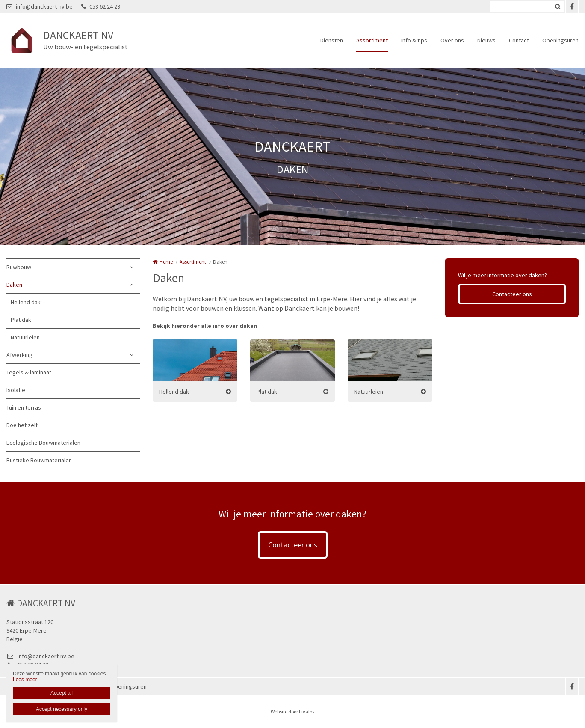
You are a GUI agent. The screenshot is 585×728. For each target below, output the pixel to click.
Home (166, 262)
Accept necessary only (62, 709)
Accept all (62, 693)
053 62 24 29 (101, 6)
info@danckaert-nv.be (40, 6)
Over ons (452, 40)
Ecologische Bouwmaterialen (43, 443)
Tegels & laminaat (29, 372)
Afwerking (19, 355)
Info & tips (414, 40)
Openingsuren (560, 40)
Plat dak (21, 320)
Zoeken (558, 6)
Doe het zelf (22, 425)
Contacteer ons (512, 294)
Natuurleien (25, 337)
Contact (519, 40)
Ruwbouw (19, 267)
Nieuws (486, 40)
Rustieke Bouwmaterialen (39, 460)
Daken (14, 285)
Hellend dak (26, 302)
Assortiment (372, 40)
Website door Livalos (292, 712)
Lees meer (25, 680)
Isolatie (16, 390)
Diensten (332, 40)
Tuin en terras (24, 407)
